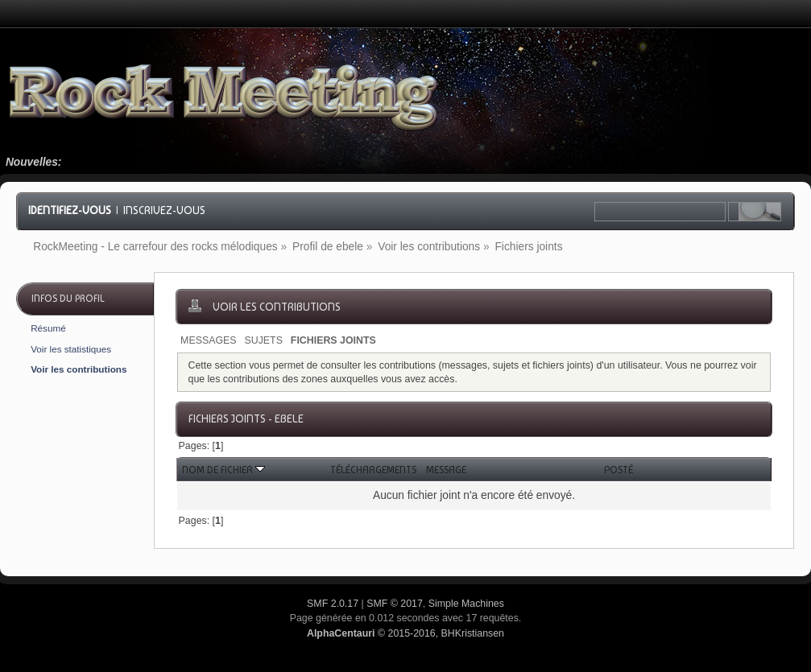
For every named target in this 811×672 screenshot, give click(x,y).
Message (446, 470)
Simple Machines (466, 604)
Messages (208, 340)
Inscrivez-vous (164, 210)
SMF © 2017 (395, 604)
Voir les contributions (79, 369)
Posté (619, 470)
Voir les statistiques (71, 349)
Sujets (263, 340)
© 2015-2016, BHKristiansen (405, 633)
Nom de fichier (223, 470)
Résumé (48, 328)
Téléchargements (373, 470)
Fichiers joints (333, 340)
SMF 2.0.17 (333, 604)
